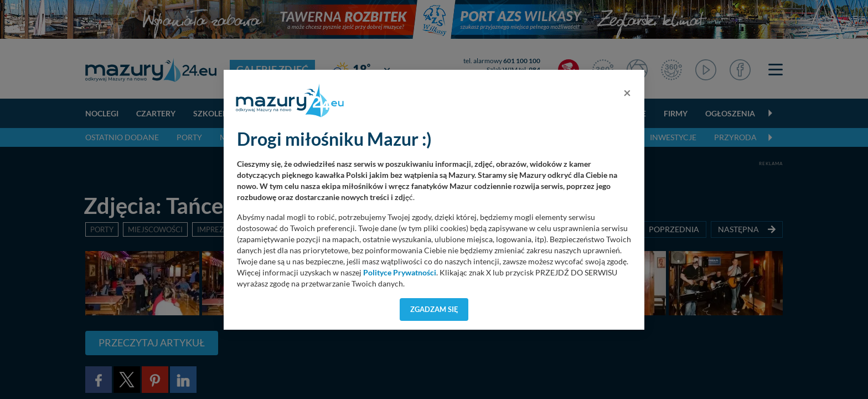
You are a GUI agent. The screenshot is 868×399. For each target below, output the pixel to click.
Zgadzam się (434, 309)
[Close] (627, 93)
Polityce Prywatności (400, 273)
